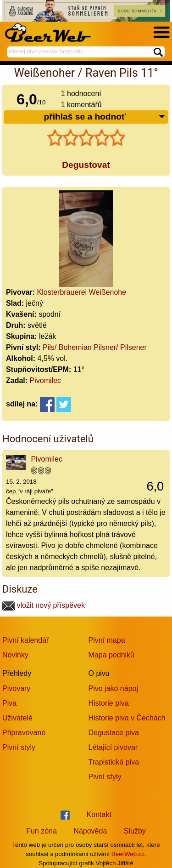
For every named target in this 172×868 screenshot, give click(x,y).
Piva (9, 703)
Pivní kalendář (25, 640)
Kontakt (99, 814)
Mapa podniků (112, 655)
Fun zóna (42, 831)
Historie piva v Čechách (127, 718)
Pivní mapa (107, 640)
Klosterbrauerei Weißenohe (82, 292)
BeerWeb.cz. (129, 854)
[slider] (86, 138)
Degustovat (86, 165)
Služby (135, 831)
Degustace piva (114, 733)
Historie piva (109, 703)
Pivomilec (45, 380)
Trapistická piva (114, 762)
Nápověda (90, 831)
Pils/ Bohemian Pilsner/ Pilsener (95, 347)
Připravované (24, 733)
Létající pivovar (113, 747)
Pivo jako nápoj (114, 688)
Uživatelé (17, 718)
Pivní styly (19, 747)
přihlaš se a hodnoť (105, 117)
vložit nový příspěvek (44, 605)
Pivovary (16, 688)
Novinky (15, 655)
